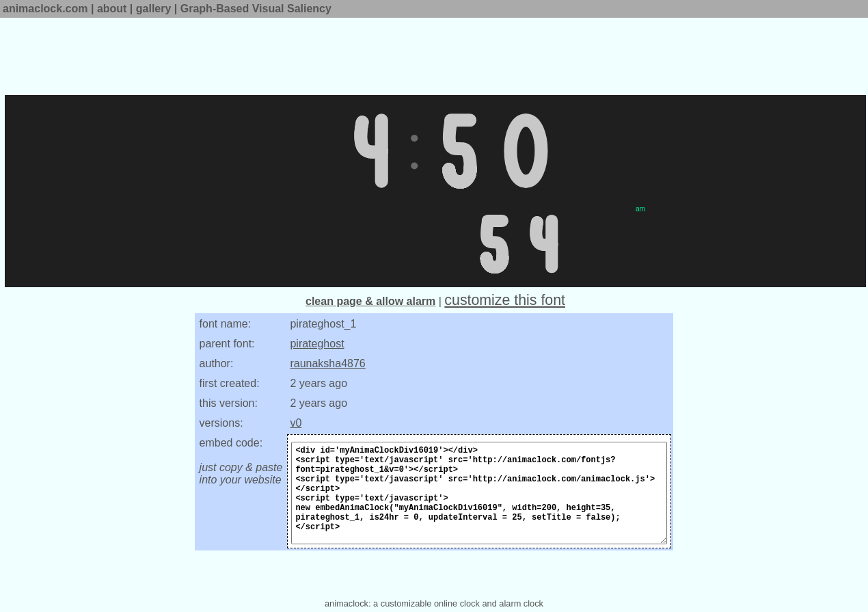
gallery (154, 9)
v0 (296, 423)
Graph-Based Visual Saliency (256, 9)
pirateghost (317, 344)
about (112, 9)
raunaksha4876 (327, 363)
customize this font (505, 300)
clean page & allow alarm (370, 301)
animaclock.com (45, 9)
